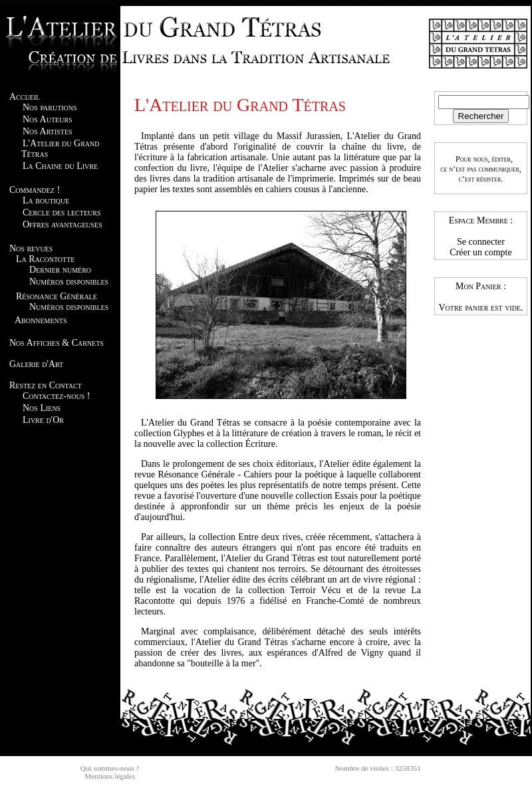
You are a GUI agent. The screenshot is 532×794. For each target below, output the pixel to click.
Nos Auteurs (48, 119)
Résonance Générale (57, 296)
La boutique (46, 200)
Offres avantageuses (63, 224)
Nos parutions (50, 107)
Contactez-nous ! (56, 396)
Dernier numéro (60, 270)
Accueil (25, 97)
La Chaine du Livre (60, 166)
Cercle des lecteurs (62, 212)
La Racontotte (45, 259)
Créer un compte (480, 252)
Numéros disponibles (69, 282)
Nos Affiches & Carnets (57, 343)
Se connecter (481, 242)
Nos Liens (42, 408)
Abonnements (41, 320)
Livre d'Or (43, 420)
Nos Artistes (48, 131)
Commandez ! (35, 190)
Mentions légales (110, 776)
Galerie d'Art (36, 364)
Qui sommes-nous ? (110, 768)
